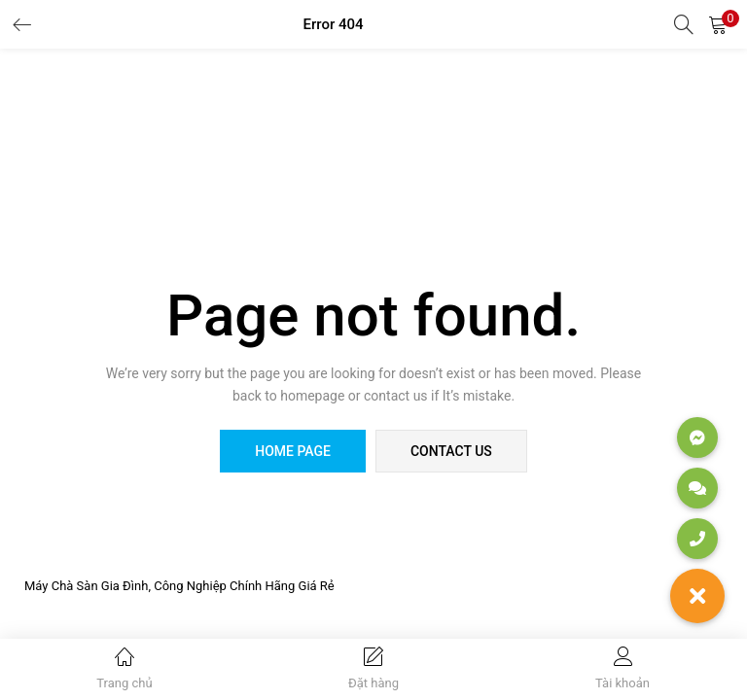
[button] (718, 24)
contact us (451, 451)
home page (293, 451)
